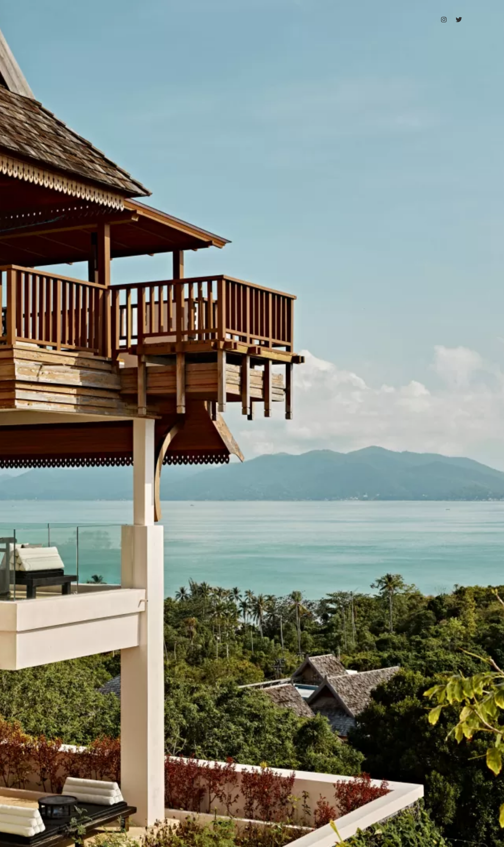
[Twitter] (459, 20)
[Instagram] (444, 20)
